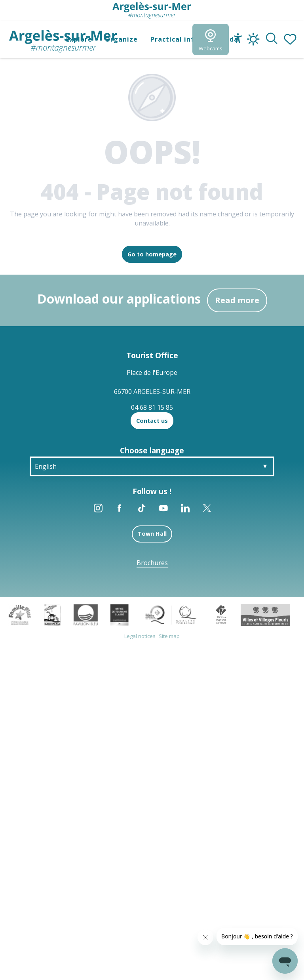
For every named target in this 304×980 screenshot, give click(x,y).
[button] (272, 39)
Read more (237, 300)
